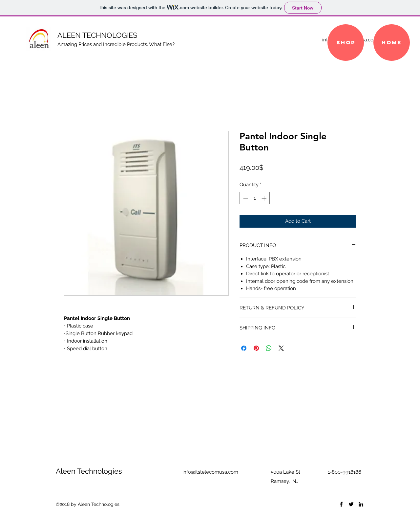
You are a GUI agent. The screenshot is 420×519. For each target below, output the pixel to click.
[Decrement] (245, 198)
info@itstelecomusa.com (210, 472)
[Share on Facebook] (244, 348)
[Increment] (265, 198)
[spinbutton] (255, 198)
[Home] (392, 43)
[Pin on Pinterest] (256, 348)
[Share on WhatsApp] (269, 348)
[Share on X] (281, 348)
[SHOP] (346, 43)
